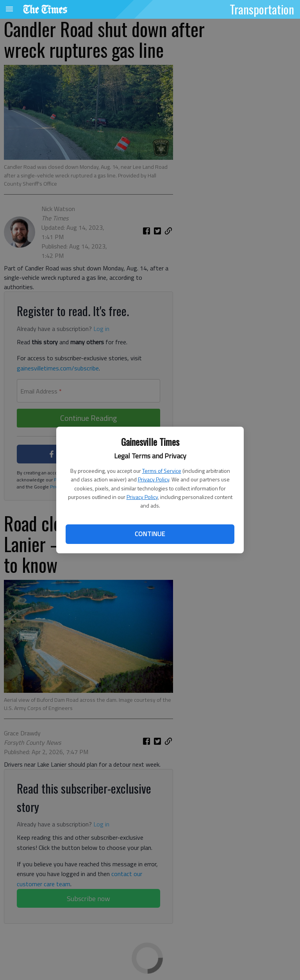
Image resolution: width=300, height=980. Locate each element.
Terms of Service (162, 471)
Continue (150, 534)
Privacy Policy (154, 479)
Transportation (262, 9)
